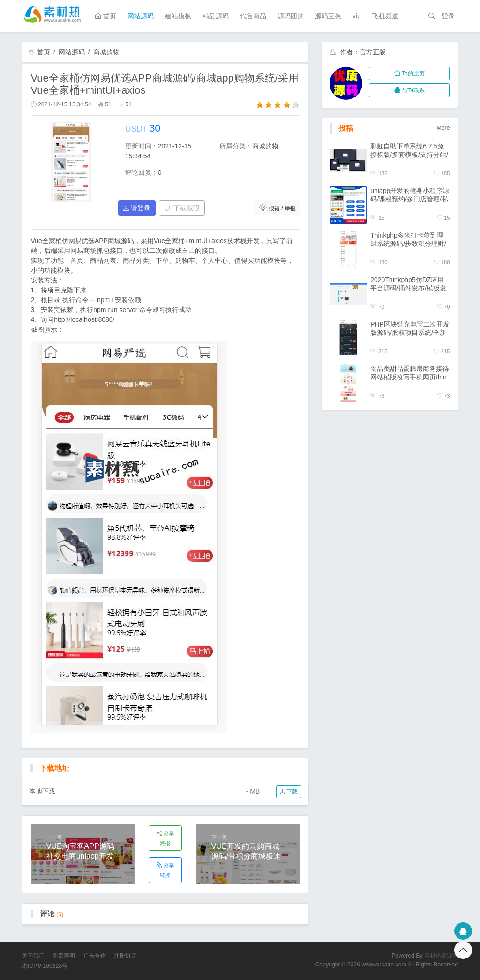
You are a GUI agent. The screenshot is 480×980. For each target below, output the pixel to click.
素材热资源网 (441, 956)
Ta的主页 (409, 74)
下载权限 (182, 208)
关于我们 (33, 956)
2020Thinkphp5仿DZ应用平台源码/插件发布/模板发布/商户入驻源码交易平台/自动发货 (408, 284)
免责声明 (64, 956)
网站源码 (141, 16)
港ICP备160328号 (45, 966)
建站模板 (178, 16)
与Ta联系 (409, 90)
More (443, 128)
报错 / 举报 (277, 208)
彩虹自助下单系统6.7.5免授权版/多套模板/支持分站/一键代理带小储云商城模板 (410, 151)
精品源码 (216, 16)
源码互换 (328, 16)
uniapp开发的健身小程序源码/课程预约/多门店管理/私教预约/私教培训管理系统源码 (410, 195)
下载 (289, 792)
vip (357, 16)
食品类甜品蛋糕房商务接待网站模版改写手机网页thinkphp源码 (410, 373)
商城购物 (106, 52)
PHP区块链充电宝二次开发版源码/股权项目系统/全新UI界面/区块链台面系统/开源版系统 (410, 329)
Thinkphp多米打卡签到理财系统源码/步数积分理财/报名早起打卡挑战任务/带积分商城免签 (408, 240)
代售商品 (253, 16)
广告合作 (95, 956)
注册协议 (125, 956)
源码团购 (291, 16)
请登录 (137, 208)
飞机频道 (385, 16)
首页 (105, 16)
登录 (448, 16)
